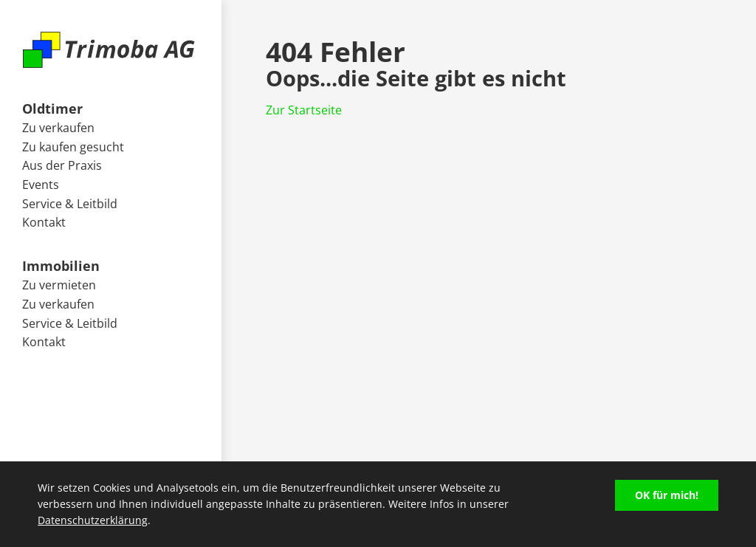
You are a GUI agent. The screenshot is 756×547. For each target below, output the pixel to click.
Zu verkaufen (58, 128)
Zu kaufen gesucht (73, 147)
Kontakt (44, 222)
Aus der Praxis (62, 165)
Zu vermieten (59, 285)
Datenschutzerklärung (93, 520)
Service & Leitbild (70, 204)
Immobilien (61, 265)
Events (41, 185)
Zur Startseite (304, 110)
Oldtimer (52, 108)
